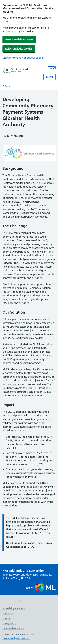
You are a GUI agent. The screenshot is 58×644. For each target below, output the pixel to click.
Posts (7, 86)
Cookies (6, 618)
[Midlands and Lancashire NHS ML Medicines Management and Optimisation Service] (52, 68)
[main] (29, 327)
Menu (49, 77)
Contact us (8, 613)
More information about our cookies (23, 58)
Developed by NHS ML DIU (16, 638)
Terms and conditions (13, 628)
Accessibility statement (14, 608)
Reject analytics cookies (19, 49)
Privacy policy (9, 623)
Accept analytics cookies (19, 39)
